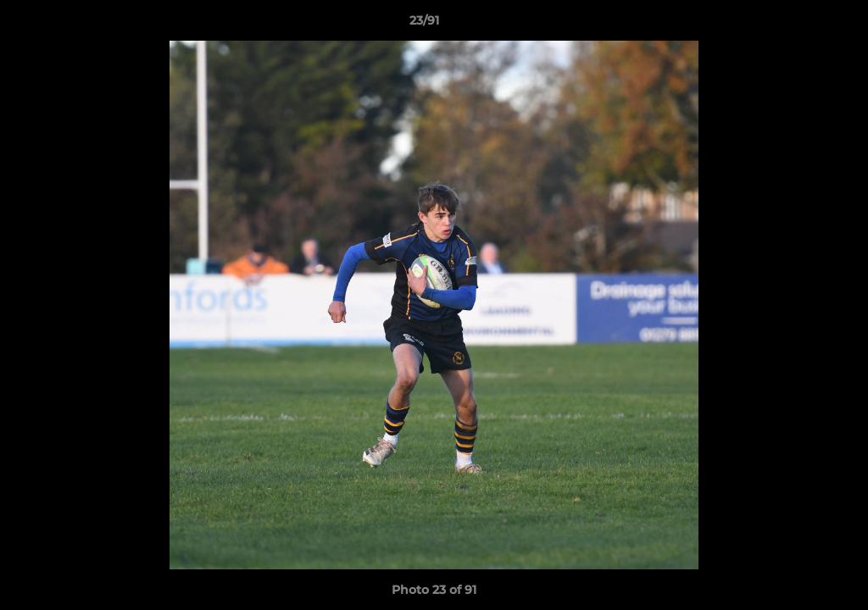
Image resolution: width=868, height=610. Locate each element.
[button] (797, 25)
